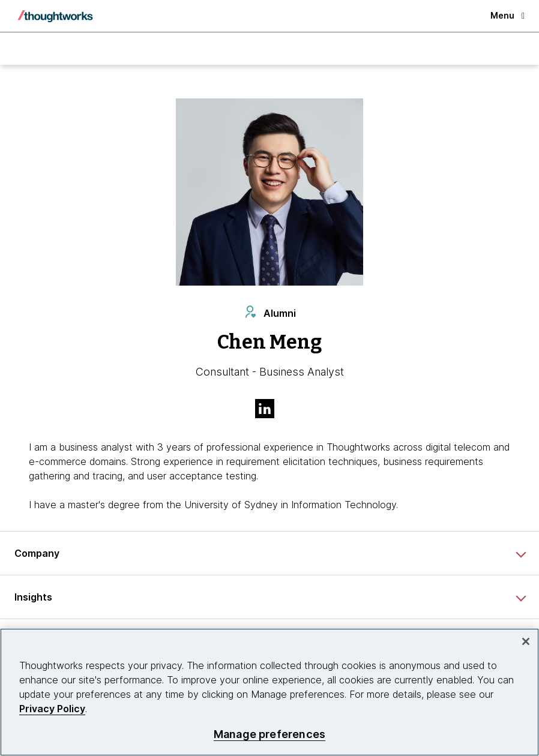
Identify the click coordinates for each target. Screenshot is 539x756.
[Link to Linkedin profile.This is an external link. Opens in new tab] (269, 410)
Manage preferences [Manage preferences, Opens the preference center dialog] (269, 734)
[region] (269, 692)
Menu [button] (507, 15)
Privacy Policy (52, 709)
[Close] (526, 641)
